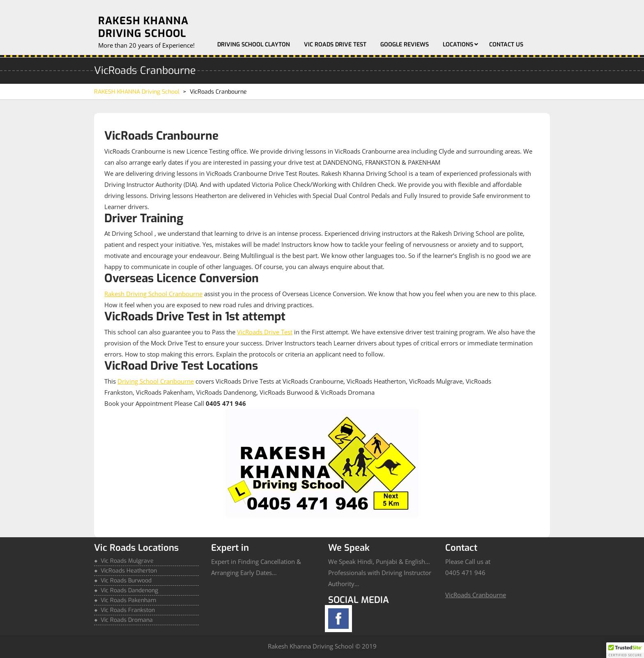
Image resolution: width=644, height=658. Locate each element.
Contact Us (506, 45)
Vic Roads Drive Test (335, 45)
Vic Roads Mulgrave (127, 561)
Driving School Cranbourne (156, 381)
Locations (458, 45)
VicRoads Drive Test (265, 332)
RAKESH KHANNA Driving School (143, 27)
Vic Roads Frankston (128, 610)
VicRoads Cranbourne (476, 595)
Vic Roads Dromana (127, 620)
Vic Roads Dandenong (129, 590)
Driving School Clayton (254, 45)
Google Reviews (405, 45)
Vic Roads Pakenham (128, 600)
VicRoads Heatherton (129, 571)
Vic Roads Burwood (126, 581)
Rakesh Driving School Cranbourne (153, 294)
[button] (625, 650)
